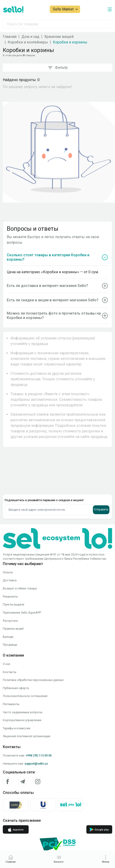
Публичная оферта (16, 646)
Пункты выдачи (14, 563)
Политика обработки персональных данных (33, 639)
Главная (10, 37)
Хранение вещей (59, 37)
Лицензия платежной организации (27, 695)
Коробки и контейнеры (28, 42)
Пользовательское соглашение (25, 655)
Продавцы (10, 603)
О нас (7, 622)
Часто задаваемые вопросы (23, 671)
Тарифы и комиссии (17, 687)
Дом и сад (30, 37)
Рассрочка (10, 579)
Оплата (8, 531)
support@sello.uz (36, 722)
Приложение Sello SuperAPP (22, 571)
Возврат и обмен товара (20, 547)
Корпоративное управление (22, 679)
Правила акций (13, 587)
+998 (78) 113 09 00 (39, 714)
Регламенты (11, 663)
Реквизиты (10, 555)
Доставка (10, 539)
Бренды (8, 595)
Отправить (101, 468)
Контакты (10, 630)
